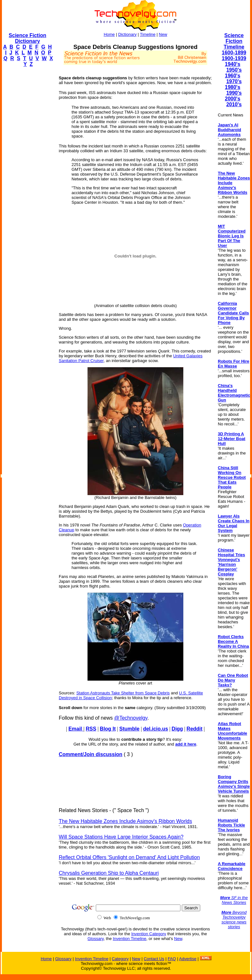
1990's (234, 93)
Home (109, 34)
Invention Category (149, 934)
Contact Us (154, 959)
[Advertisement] (27, 168)
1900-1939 (234, 58)
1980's (233, 87)
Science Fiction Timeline (234, 41)
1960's (233, 76)
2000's (233, 99)
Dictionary (127, 34)
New (163, 34)
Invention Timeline (130, 939)
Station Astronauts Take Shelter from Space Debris (123, 693)
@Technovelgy (131, 718)
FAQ (172, 959)
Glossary (95, 939)
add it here (186, 744)
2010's (234, 104)
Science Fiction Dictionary (27, 38)
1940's (233, 64)
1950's (234, 70)
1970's (234, 81)
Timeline (148, 34)
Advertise (188, 959)
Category (120, 959)
